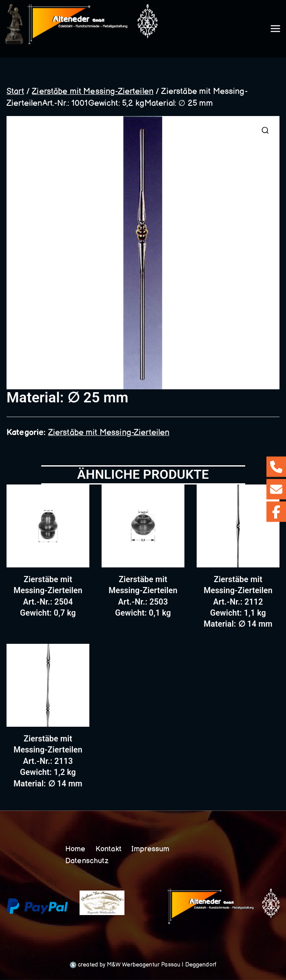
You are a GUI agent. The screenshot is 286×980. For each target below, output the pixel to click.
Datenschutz (87, 861)
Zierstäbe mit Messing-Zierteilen (93, 94)
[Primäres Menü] (275, 30)
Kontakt (109, 849)
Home (76, 849)
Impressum (151, 849)
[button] (265, 134)
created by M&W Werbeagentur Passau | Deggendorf (143, 965)
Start (15, 94)
